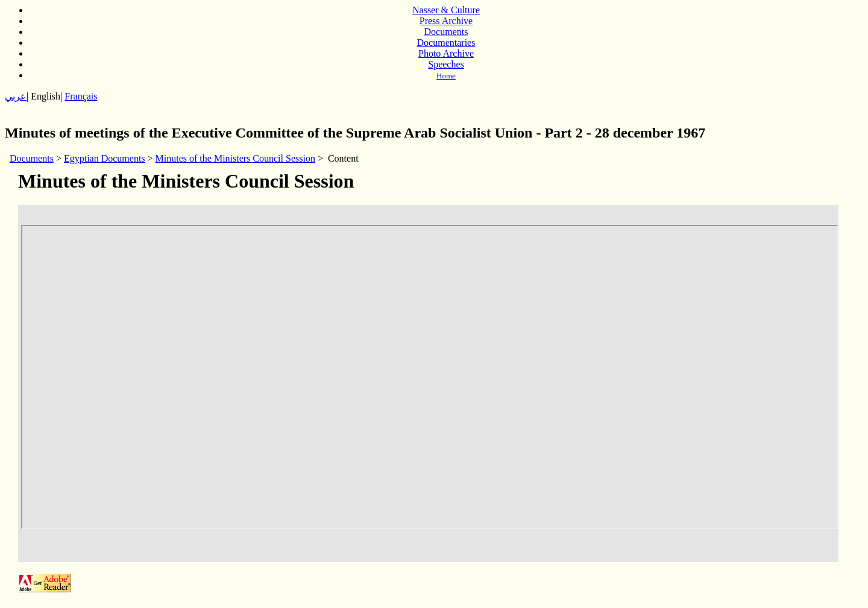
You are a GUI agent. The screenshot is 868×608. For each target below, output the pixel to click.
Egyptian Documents (105, 158)
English (46, 96)
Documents (446, 32)
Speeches (446, 64)
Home (446, 76)
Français (81, 96)
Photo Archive (446, 53)
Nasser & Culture (446, 10)
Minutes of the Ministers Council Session (235, 158)
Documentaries (446, 43)
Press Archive (446, 21)
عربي (16, 96)
